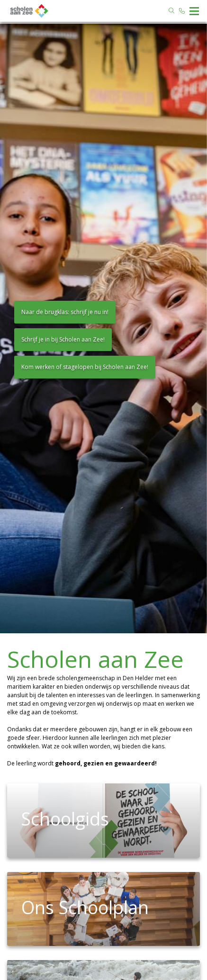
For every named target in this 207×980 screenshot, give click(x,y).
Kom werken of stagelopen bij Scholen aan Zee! (85, 367)
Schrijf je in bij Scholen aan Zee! (63, 339)
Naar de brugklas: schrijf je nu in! (65, 312)
